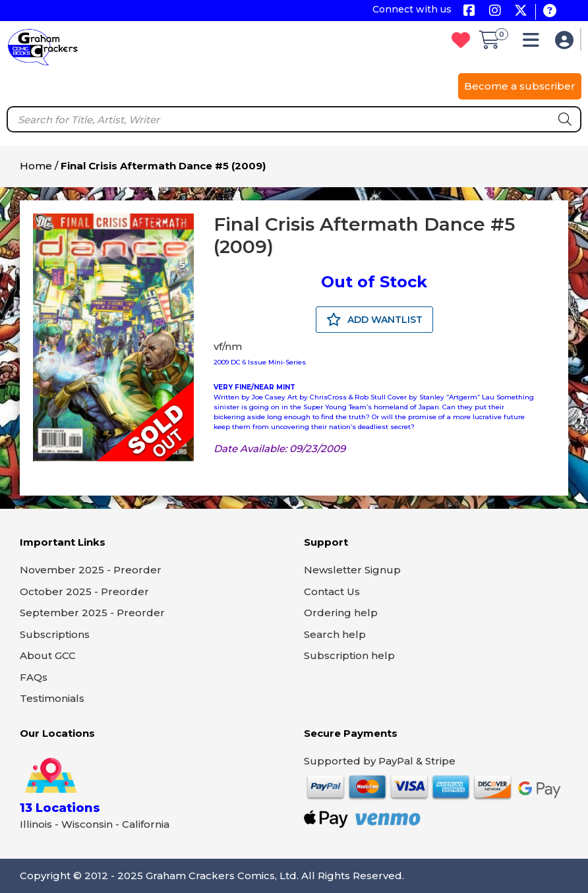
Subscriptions (55, 634)
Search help (335, 634)
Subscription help (349, 655)
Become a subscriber (520, 86)
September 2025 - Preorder (92, 613)
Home (36, 166)
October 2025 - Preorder (84, 591)
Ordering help (341, 613)
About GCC (48, 655)
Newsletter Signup (352, 570)
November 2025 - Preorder (91, 570)
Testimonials (52, 698)
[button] (534, 43)
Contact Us (332, 591)
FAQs (34, 677)
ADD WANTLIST (374, 320)
